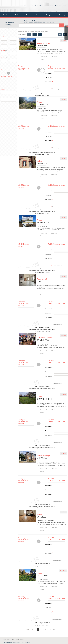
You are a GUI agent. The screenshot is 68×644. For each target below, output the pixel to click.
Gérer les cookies (26, 642)
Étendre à (3, 70)
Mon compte (62, 15)
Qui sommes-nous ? (29, 6)
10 (54, 630)
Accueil (21, 6)
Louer (28, 15)
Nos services (40, 14)
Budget (3, 36)
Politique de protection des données (12, 642)
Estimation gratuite (48, 6)
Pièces (3, 43)
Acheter (6, 15)
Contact (64, 6)
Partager (42, 59)
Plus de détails (44, 56)
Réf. (2, 97)
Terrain (4, 58)
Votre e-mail (48, 73)
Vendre (17, 15)
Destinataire (48, 77)
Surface (4, 50)
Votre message (48, 82)
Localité (3, 65)
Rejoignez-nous (51, 15)
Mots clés (3, 90)
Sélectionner (55, 56)
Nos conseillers (39, 6)
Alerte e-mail (58, 6)
